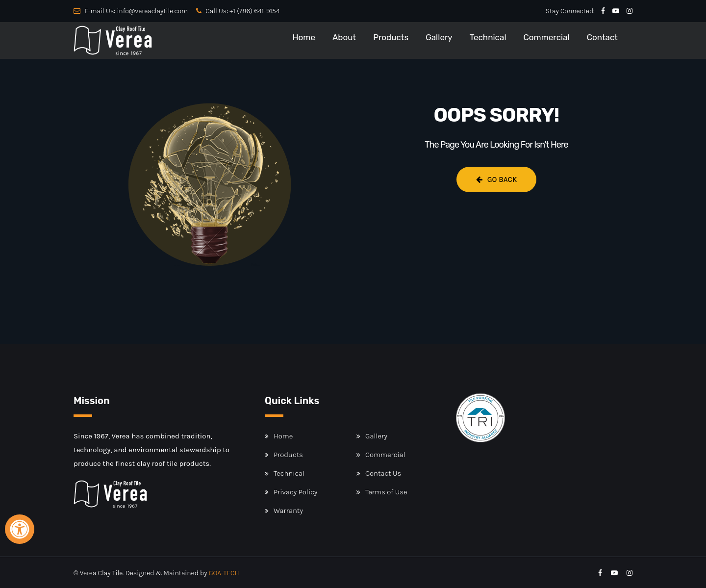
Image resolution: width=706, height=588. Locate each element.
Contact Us (383, 473)
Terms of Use (386, 492)
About (344, 37)
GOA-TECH (224, 573)
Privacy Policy (295, 492)
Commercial (547, 37)
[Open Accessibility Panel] (20, 529)
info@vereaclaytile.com (152, 11)
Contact (602, 37)
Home (304, 37)
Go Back (497, 179)
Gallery (439, 37)
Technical (488, 37)
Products (391, 37)
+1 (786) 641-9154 (254, 11)
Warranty (288, 511)
